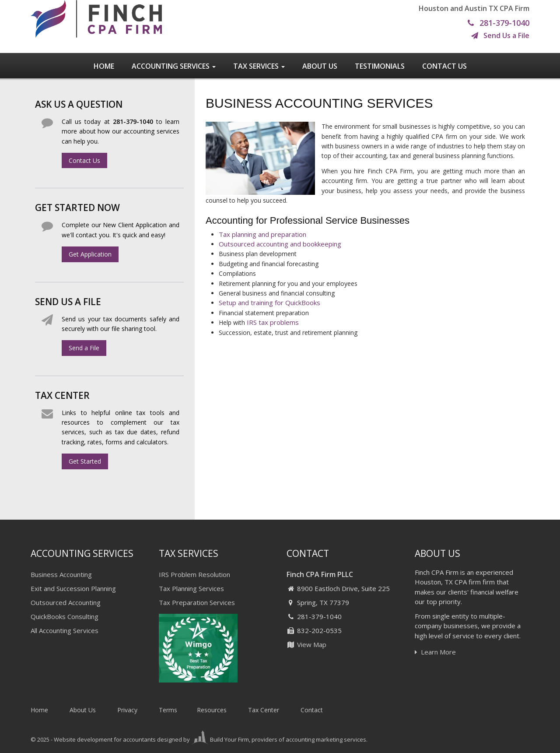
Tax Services (259, 66)
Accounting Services (174, 66)
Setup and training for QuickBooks (269, 303)
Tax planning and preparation (262, 234)
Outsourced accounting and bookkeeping (280, 244)
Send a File (84, 348)
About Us (320, 66)
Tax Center (264, 710)
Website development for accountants (105, 739)
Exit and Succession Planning (73, 588)
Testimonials (380, 66)
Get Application (90, 254)
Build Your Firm (220, 739)
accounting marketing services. (327, 739)
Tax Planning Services (191, 588)
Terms (168, 710)
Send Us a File (500, 36)
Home (104, 66)
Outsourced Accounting (66, 602)
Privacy (127, 710)
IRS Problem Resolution (194, 574)
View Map (306, 644)
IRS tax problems (273, 322)
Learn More (435, 652)
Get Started (85, 461)
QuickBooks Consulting (65, 616)
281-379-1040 (499, 23)
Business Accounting (61, 574)
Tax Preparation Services (197, 602)
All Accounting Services (65, 630)
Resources (212, 710)
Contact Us (444, 66)
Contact (312, 710)
